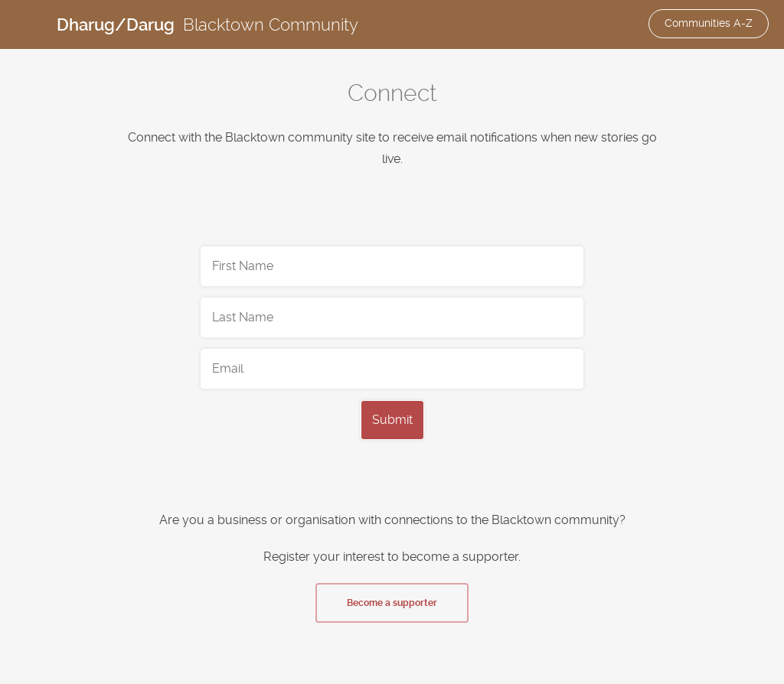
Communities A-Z (709, 23)
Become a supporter (392, 603)
